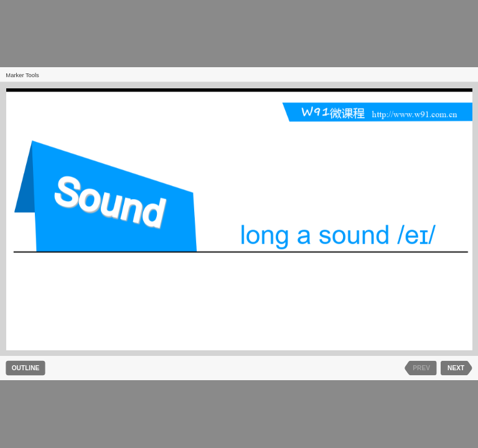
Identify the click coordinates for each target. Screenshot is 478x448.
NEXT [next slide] (456, 368)
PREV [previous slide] (421, 368)
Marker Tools (22, 76)
